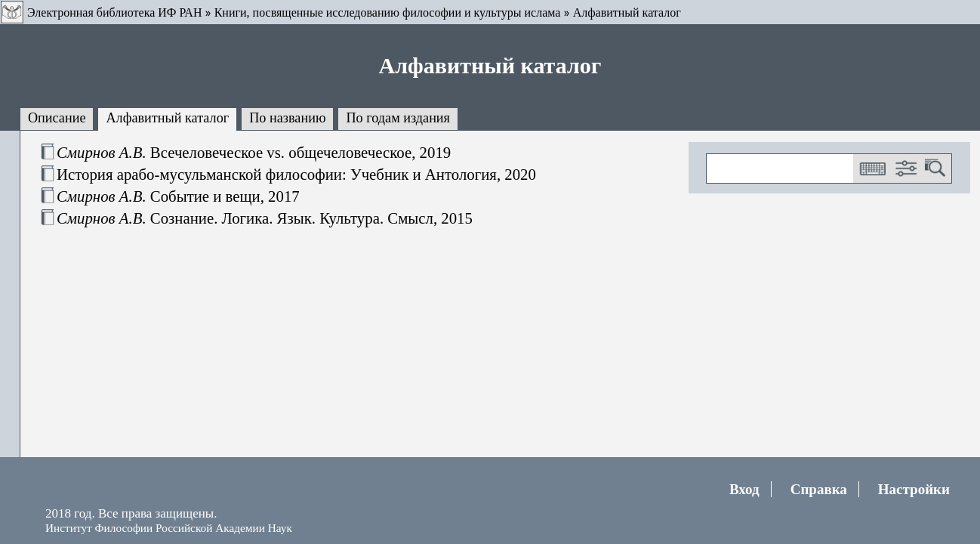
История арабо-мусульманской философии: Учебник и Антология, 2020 (296, 174)
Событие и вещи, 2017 (178, 196)
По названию (287, 118)
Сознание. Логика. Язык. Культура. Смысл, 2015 (265, 218)
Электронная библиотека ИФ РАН (114, 12)
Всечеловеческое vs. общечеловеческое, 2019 (254, 152)
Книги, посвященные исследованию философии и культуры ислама (388, 12)
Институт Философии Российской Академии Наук (169, 528)
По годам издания (398, 118)
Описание (57, 118)
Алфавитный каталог (627, 12)
